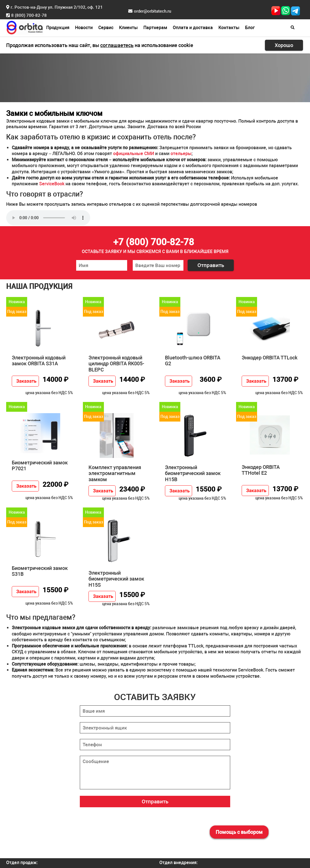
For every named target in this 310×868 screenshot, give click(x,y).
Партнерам (155, 28)
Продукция (58, 28)
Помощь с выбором (239, 832)
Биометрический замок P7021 (40, 466)
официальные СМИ (134, 154)
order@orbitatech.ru (152, 11)
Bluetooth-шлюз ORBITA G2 (193, 361)
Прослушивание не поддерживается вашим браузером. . (48, 218)
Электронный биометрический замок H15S (116, 579)
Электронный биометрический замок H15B (193, 473)
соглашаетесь (117, 45)
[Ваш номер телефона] (158, 265)
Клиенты (128, 28)
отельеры (181, 154)
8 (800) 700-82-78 (29, 15)
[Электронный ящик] (155, 728)
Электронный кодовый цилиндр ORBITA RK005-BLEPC (116, 364)
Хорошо (284, 45)
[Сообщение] (155, 773)
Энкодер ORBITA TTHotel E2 (261, 470)
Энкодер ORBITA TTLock (270, 358)
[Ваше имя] (102, 265)
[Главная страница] (25, 27)
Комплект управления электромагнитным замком (115, 473)
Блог (250, 28)
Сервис (106, 28)
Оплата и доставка (193, 28)
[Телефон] (155, 745)
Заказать (26, 381)
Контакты (229, 28)
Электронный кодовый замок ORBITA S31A (39, 361)
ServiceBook (52, 184)
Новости (84, 28)
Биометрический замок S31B (40, 571)
